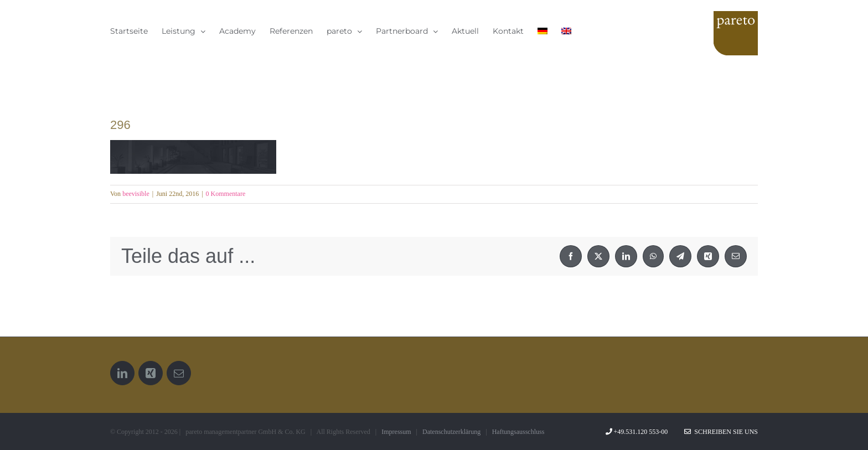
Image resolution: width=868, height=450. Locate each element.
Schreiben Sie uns (721, 432)
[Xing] (151, 373)
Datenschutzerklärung (451, 432)
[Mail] (179, 373)
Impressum (396, 432)
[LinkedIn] (122, 373)
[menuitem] (542, 31)
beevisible (136, 194)
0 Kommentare (226, 194)
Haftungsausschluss (518, 432)
